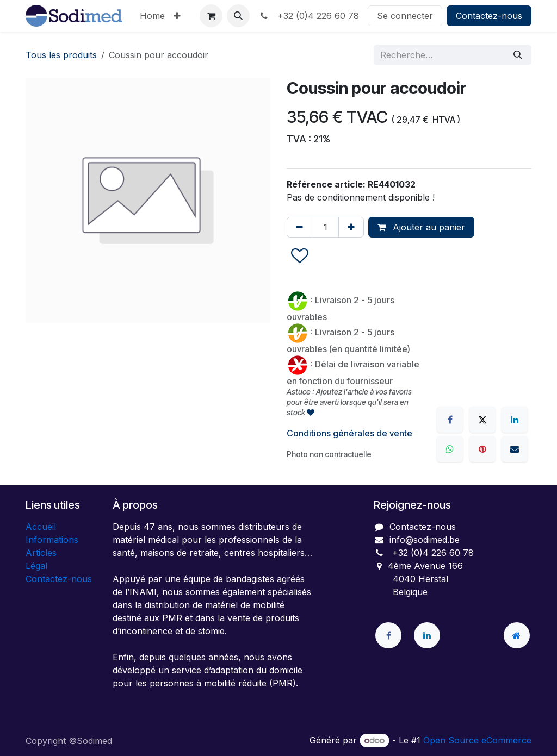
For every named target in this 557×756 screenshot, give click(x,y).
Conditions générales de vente (349, 433)
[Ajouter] (351, 227)
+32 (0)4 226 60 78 (309, 16)
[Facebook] (450, 420)
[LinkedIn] (515, 420)
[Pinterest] (482, 449)
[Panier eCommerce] (211, 16)
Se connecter (405, 16)
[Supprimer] (299, 227)
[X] (482, 420)
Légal (36, 566)
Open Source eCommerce (477, 740)
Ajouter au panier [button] (421, 227)
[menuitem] (152, 16)
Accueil (41, 527)
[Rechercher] (518, 55)
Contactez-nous (489, 16)
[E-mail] (515, 449)
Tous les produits (61, 55)
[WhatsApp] (450, 449)
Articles (41, 553)
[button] (238, 16)
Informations (52, 540)
